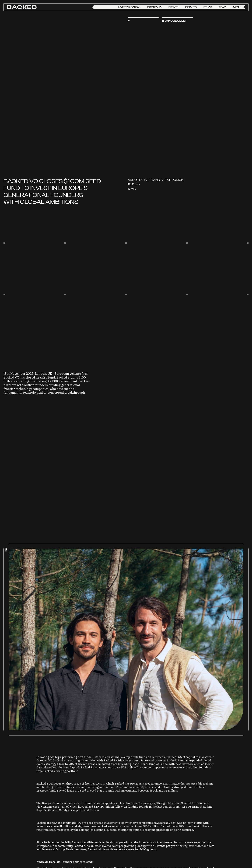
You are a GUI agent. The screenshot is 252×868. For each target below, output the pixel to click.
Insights (191, 7)
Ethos (208, 7)
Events (173, 7)
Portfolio (154, 7)
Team (223, 7)
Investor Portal (129, 7)
